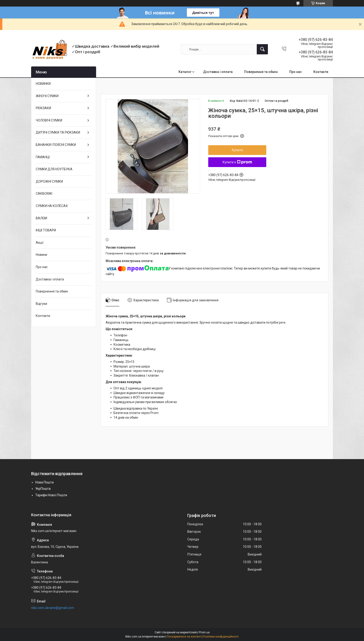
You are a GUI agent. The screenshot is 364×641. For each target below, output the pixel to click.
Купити (237, 150)
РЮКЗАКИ (43, 108)
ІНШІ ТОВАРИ (46, 230)
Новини (41, 255)
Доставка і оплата (218, 72)
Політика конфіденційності (221, 637)
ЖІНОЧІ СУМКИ (47, 96)
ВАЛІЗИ (41, 218)
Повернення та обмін (261, 72)
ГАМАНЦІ (43, 157)
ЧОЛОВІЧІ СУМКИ (49, 120)
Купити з (237, 162)
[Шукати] (262, 49)
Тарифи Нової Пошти (51, 495)
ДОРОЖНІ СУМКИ (49, 181)
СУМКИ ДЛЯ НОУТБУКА (54, 169)
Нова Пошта (44, 482)
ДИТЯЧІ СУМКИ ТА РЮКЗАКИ (58, 132)
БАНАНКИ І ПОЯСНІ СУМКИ (56, 145)
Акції (40, 243)
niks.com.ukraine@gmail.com (53, 608)
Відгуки (41, 304)
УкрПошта (43, 489)
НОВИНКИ (43, 84)
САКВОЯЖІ (44, 194)
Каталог (185, 72)
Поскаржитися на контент (184, 637)
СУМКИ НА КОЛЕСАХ (52, 206)
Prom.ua (204, 632)
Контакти (321, 72)
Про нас (296, 72)
